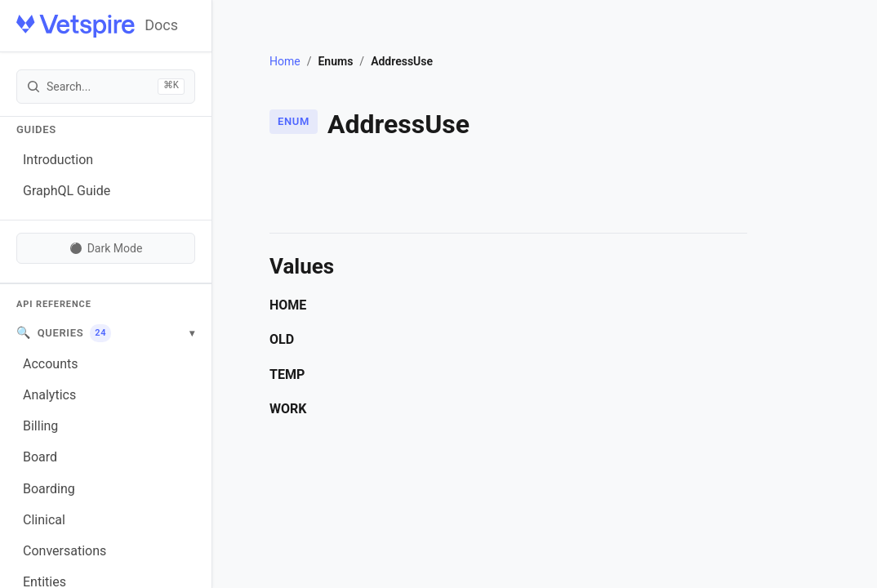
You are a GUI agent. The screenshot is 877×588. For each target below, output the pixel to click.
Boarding (49, 489)
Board (40, 457)
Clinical (44, 520)
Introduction (58, 160)
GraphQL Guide (67, 191)
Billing (40, 426)
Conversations (65, 551)
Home (285, 61)
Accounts (50, 364)
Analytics (49, 395)
